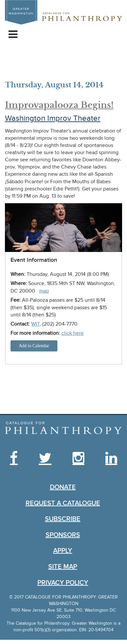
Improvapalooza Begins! (59, 105)
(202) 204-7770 (60, 324)
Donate (63, 487)
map (44, 291)
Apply (63, 551)
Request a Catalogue (63, 503)
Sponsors (63, 535)
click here (73, 333)
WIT (35, 324)
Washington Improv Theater (53, 118)
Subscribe (63, 519)
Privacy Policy (63, 583)
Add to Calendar (34, 346)
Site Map (63, 567)
